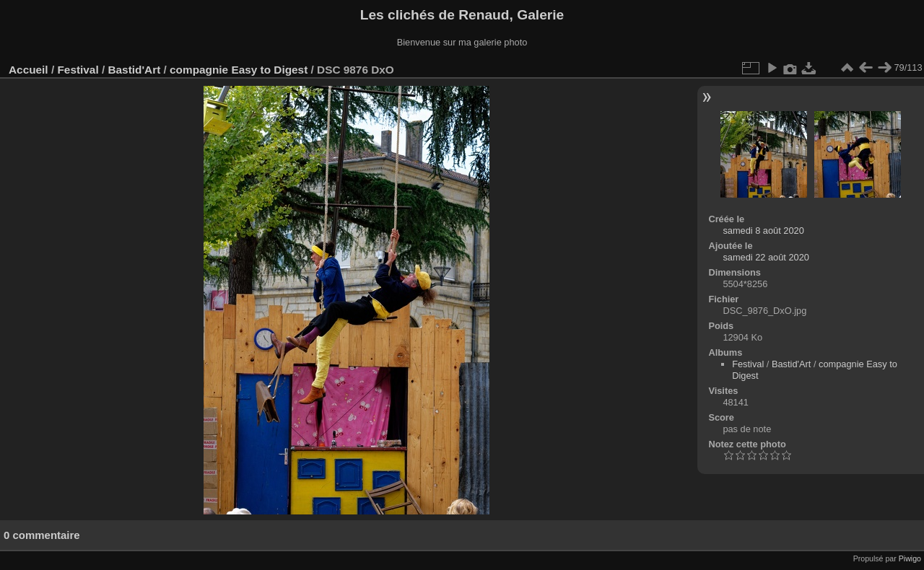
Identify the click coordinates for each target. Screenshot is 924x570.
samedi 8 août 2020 (763, 231)
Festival (78, 70)
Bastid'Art (134, 70)
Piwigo (910, 558)
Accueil (29, 70)
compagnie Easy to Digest (239, 70)
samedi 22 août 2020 (766, 257)
